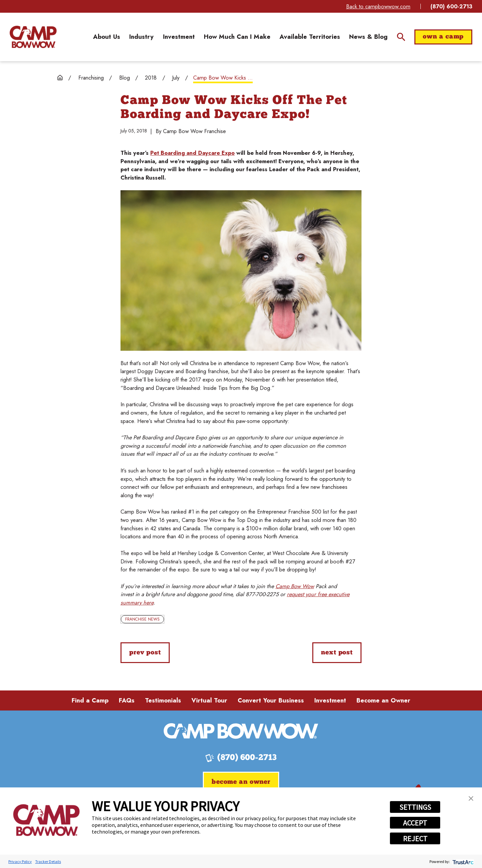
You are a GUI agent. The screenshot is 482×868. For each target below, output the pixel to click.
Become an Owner (383, 700)
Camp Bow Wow (295, 586)
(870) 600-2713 (451, 6)
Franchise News (142, 619)
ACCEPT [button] (415, 823)
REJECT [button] (415, 839)
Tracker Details (48, 861)
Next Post (337, 653)
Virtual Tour (209, 700)
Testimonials (163, 700)
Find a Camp (90, 700)
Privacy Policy (20, 861)
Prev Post (145, 653)
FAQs (127, 700)
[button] (471, 798)
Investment (330, 700)
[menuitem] (107, 37)
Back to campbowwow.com (378, 6)
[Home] (33, 37)
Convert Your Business (271, 700)
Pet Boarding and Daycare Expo (192, 153)
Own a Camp (443, 37)
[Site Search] (401, 37)
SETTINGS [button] (415, 807)
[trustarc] (462, 861)
